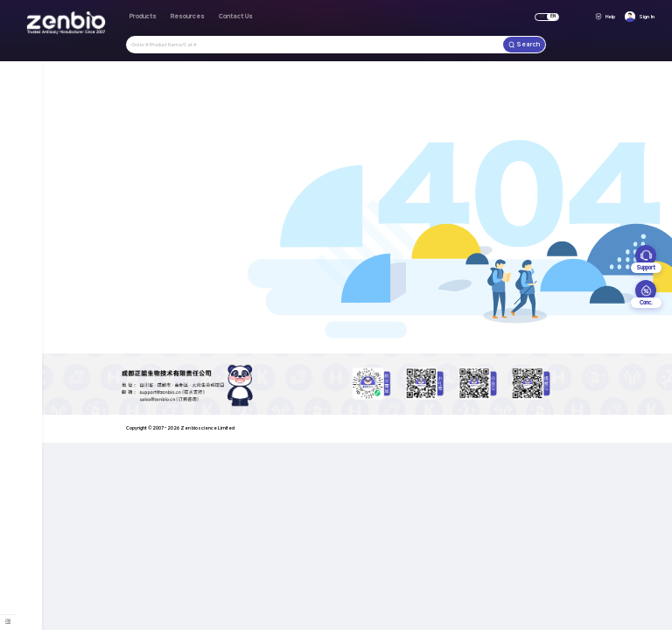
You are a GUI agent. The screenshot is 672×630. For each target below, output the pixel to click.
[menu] (8, 622)
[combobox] (315, 44)
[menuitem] (8, 621)
